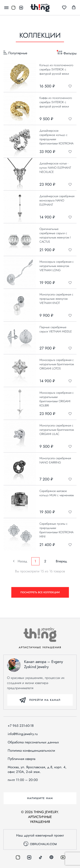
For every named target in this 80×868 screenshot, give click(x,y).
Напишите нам (40, 798)
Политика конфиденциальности (31, 751)
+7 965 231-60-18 (21, 726)
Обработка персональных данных (33, 742)
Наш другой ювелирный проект (40, 839)
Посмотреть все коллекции (40, 592)
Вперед (60, 561)
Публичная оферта (22, 759)
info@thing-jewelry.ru (23, 734)
